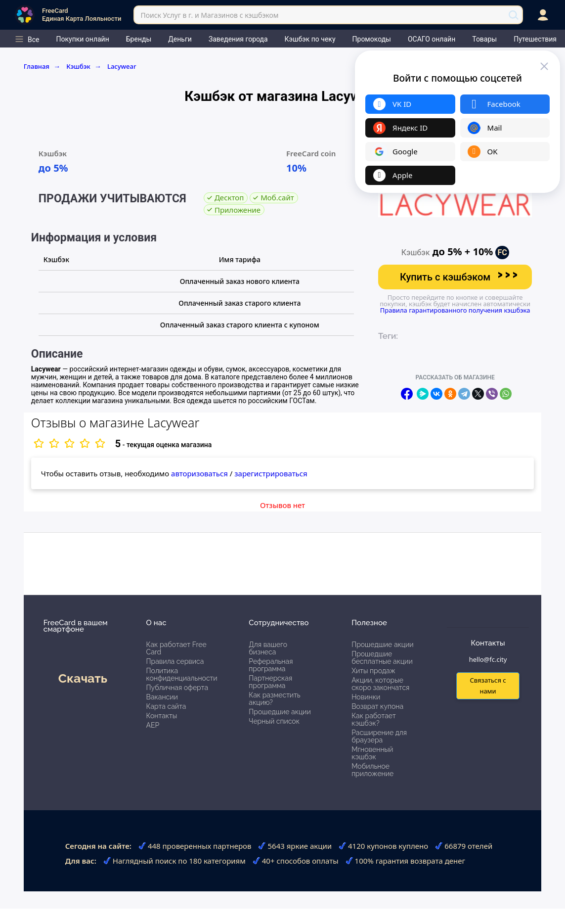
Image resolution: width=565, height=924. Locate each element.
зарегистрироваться (271, 473)
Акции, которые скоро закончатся (380, 684)
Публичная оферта (177, 688)
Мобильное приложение (372, 770)
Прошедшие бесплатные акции (382, 658)
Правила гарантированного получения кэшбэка (455, 310)
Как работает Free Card (176, 648)
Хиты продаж (373, 671)
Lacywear (122, 66)
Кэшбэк (84, 66)
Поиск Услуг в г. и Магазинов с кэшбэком (209, 15)
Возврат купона (377, 706)
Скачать (83, 678)
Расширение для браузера (379, 736)
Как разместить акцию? (274, 699)
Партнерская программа (270, 682)
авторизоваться (199, 473)
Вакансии (162, 697)
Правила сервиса (175, 661)
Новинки (366, 697)
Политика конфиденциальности (182, 674)
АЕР (153, 725)
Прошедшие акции (280, 712)
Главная (42, 66)
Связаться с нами (488, 685)
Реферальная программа (271, 665)
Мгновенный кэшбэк (372, 753)
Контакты (162, 716)
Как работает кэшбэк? (374, 719)
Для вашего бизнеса (268, 648)
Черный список (274, 721)
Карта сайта (166, 706)
